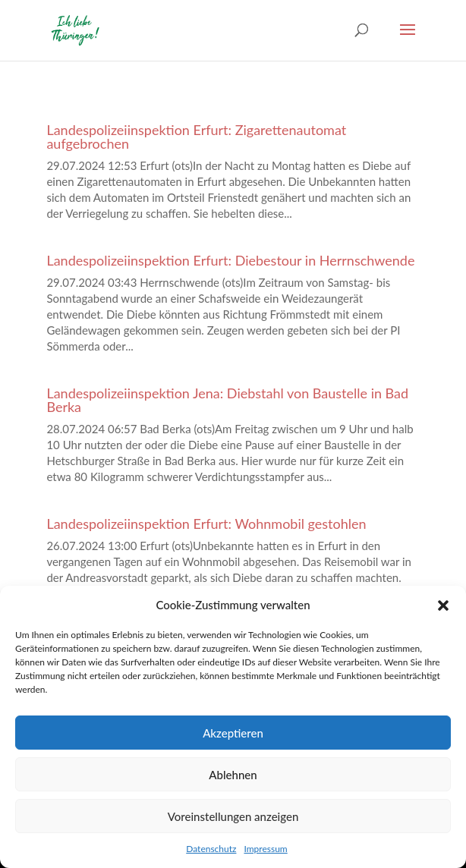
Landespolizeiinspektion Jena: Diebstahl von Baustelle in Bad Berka (227, 400)
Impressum (265, 849)
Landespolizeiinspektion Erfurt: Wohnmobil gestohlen (206, 524)
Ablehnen (233, 775)
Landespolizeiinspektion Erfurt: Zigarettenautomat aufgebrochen (196, 137)
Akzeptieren (233, 733)
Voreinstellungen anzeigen (233, 816)
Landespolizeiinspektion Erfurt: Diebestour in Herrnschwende (230, 260)
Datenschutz (211, 849)
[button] (443, 605)
